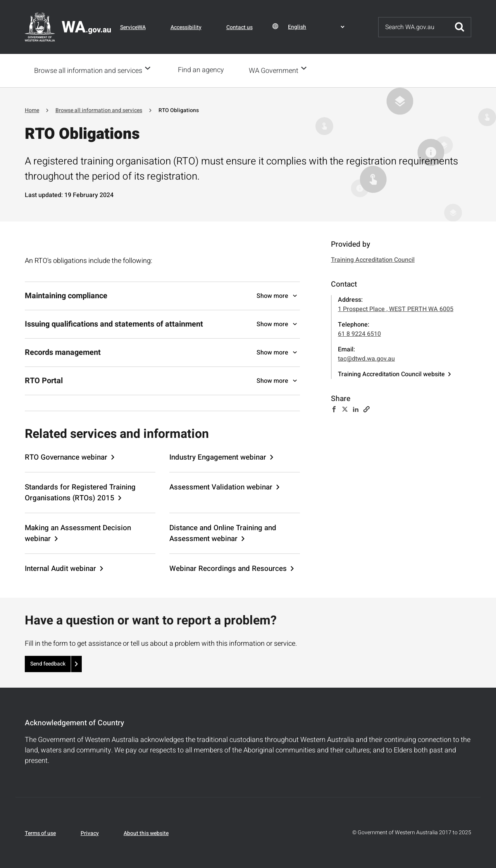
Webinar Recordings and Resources (228, 568)
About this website (146, 833)
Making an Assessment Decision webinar (78, 533)
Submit (460, 27)
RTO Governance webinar (66, 456)
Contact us (239, 27)
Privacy (90, 833)
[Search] (413, 27)
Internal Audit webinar (60, 568)
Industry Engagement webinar (218, 456)
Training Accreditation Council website (391, 373)
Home (32, 110)
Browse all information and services (88, 70)
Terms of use (40, 833)
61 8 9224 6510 (359, 333)
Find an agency (203, 70)
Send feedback (48, 663)
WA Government (276, 70)
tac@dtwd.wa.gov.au (366, 358)
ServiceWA (133, 27)
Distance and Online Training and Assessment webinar (223, 533)
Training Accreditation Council (373, 259)
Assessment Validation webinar (221, 486)
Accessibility (186, 27)
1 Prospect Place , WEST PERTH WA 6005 (396, 308)
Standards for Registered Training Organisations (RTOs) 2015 (80, 492)
